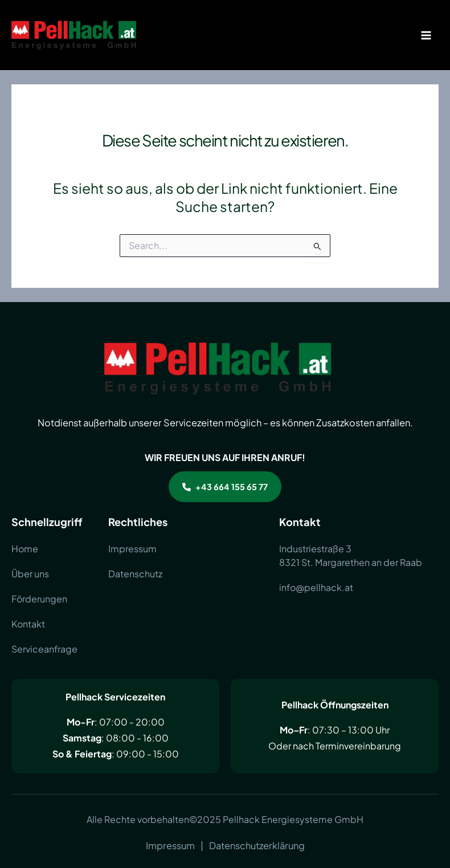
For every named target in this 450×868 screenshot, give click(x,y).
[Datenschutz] (135, 574)
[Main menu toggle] (426, 35)
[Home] (25, 549)
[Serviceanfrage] (44, 649)
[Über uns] (30, 574)
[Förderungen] (39, 599)
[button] (225, 487)
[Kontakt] (28, 624)
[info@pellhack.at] (316, 588)
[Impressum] (132, 549)
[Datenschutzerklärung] (257, 846)
